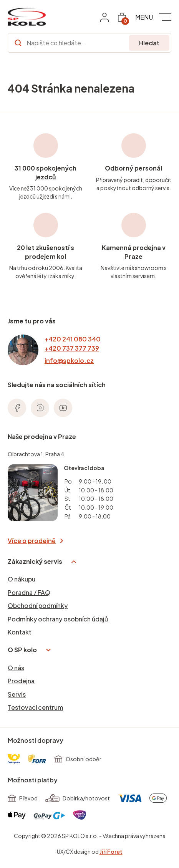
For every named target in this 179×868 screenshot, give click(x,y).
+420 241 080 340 (73, 339)
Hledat (149, 43)
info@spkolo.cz (69, 360)
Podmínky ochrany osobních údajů (58, 619)
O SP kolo (29, 650)
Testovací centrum (35, 707)
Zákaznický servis (42, 562)
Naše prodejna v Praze (42, 436)
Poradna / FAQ (29, 592)
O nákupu (22, 579)
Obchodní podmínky (38, 605)
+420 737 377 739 (72, 348)
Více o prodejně (35, 541)
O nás (16, 668)
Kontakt (20, 632)
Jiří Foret (111, 851)
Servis (17, 694)
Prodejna (21, 681)
